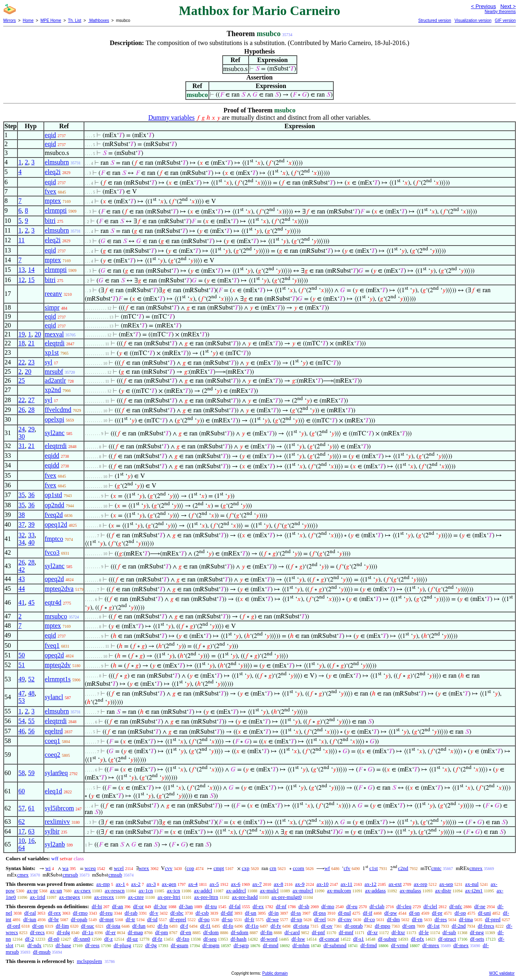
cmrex (476, 868)
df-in (273, 913)
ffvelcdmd (58, 410)
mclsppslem (89, 961)
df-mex (461, 945)
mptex (53, 201)
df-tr (130, 919)
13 (21, 270)
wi (48, 868)
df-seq (210, 939)
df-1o (88, 932)
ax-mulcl (269, 891)
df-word (269, 939)
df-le (424, 932)
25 (21, 380)
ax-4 (193, 884)
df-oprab (354, 926)
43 (21, 579)
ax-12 (371, 884)
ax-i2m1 (474, 891)
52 (31, 679)
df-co (369, 919)
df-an (117, 906)
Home (28, 20)
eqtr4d (53, 602)
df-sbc (177, 913)
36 (31, 495)
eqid (50, 135)
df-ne (479, 906)
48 (31, 693)
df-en (186, 932)
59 (31, 773)
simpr (52, 307)
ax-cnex (83, 891)
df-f (184, 926)
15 (31, 280)
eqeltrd (54, 731)
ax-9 (300, 884)
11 (21, 240)
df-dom (211, 932)
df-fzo (183, 939)
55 (31, 721)
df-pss (320, 913)
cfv (347, 868)
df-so (227, 919)
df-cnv (345, 919)
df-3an (186, 906)
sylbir (52, 831)
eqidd (52, 456)
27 (31, 400)
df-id (152, 919)
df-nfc (456, 906)
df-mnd (270, 945)
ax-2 (136, 884)
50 (21, 655)
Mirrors (10, 20)
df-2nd (459, 926)
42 (21, 570)
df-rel (320, 919)
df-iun (30, 919)
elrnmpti (56, 210)
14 (31, 270)
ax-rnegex (70, 897)
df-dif (227, 913)
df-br (54, 919)
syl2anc (55, 433)
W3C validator (502, 973)
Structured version (434, 20)
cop (190, 868)
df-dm (393, 919)
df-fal (235, 906)
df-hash (239, 939)
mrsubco (56, 616)
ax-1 (121, 884)
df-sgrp (241, 945)
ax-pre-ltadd (245, 897)
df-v (154, 913)
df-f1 (206, 926)
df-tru (211, 906)
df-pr (437, 913)
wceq (90, 868)
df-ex (258, 906)
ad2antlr (55, 380)
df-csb (202, 913)
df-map (135, 932)
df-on (38, 926)
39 (31, 524)
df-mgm (211, 945)
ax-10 (323, 884)
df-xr (373, 932)
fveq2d (54, 515)
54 (21, 721)
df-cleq (404, 906)
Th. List (75, 20)
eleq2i (53, 172)
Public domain (275, 973)
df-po (204, 919)
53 (21, 701)
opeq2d (54, 579)
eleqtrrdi (56, 446)
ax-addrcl (236, 891)
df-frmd (369, 945)
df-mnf (346, 932)
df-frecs (486, 926)
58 (21, 773)
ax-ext (395, 884)
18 (21, 343)
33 (31, 535)
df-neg (477, 932)
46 (21, 731)
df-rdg (63, 932)
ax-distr (443, 891)
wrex (144, 868)
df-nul (344, 913)
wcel (119, 868)
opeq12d (56, 524)
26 (21, 410)
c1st (374, 868)
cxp (246, 868)
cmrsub (70, 875)
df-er (110, 932)
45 (31, 602)
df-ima (466, 919)
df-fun (139, 926)
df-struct (447, 939)
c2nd (403, 868)
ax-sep (446, 884)
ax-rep (420, 884)
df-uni (485, 913)
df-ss (296, 913)
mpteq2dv (58, 665)
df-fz (157, 939)
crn (273, 868)
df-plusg (122, 945)
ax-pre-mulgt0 (287, 897)
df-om (409, 926)
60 (21, 791)
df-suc (88, 926)
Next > (508, 6)
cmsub (115, 875)
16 (31, 841)
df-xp (296, 919)
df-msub (42, 952)
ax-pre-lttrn (206, 897)
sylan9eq (56, 773)
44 (21, 589)
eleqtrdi (55, 343)
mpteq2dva (59, 589)
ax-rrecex (104, 897)
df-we (272, 919)
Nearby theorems (500, 12)
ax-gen (169, 884)
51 (21, 665)
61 (31, 808)
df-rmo (80, 913)
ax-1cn (146, 891)
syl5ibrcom (59, 808)
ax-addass (375, 891)
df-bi (97, 906)
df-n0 (54, 939)
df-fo (228, 926)
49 (21, 679)
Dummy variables (172, 117)
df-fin (266, 932)
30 (21, 436)
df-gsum (179, 945)
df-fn (163, 926)
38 (21, 515)
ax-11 (346, 884)
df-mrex (431, 945)
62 (21, 822)
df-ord (14, 926)
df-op (460, 913)
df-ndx (35, 945)
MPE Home (51, 20)
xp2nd (53, 390)
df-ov (327, 926)
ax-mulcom (339, 891)
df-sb (304, 906)
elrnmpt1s (58, 679)
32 (21, 535)
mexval (54, 334)
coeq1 (52, 741)
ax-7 (257, 884)
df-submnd (335, 945)
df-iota (113, 926)
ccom (298, 868)
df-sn (415, 913)
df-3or (160, 906)
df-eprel (178, 919)
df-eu (352, 906)
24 (21, 429)
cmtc (436, 868)
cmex (23, 875)
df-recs (37, 932)
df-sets (477, 939)
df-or (138, 906)
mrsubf (54, 372)
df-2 (30, 939)
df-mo (328, 906)
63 (31, 831)
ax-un (56, 891)
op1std (53, 495)
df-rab (131, 913)
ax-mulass (411, 891)
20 (38, 334)
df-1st (433, 926)
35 (21, 495)
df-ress (92, 945)
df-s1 (359, 939)
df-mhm (301, 945)
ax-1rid (38, 897)
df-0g (151, 945)
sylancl (54, 697)
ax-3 (151, 884)
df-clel (430, 906)
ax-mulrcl (303, 891)
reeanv (53, 294)
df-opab (79, 919)
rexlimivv (57, 822)
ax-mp (103, 884)
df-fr (249, 919)
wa (65, 868)
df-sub (449, 932)
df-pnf (318, 932)
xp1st (52, 352)
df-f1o (252, 926)
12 (21, 280)
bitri (50, 221)
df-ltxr (398, 932)
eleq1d (53, 791)
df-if (368, 913)
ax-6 (236, 884)
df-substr (387, 939)
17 (21, 831)
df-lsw (298, 939)
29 (31, 429)
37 (21, 524)
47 (21, 693)
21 (31, 343)
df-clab (377, 906)
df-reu (106, 913)
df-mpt (106, 919)
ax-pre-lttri (169, 897)
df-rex (54, 913)
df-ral (30, 913)
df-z (108, 939)
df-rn (417, 919)
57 (21, 808)
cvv (168, 868)
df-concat (329, 939)
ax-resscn (115, 891)
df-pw (391, 913)
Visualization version (473, 20)
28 (31, 410)
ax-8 (278, 884)
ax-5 (214, 884)
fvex (50, 191)
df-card (292, 932)
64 (21, 848)
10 (21, 841)
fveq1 (52, 645)
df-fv (276, 926)
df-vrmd (400, 945)
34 (21, 542)
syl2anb (55, 844)
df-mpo (382, 926)
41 (21, 602)
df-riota (301, 926)
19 (21, 334)
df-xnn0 (82, 939)
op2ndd (54, 505)
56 (31, 731)
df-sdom (239, 932)
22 (21, 362)
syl (48, 362)
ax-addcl (203, 891)
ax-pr (32, 891)
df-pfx (417, 939)
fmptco (54, 539)
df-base (63, 945)
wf (327, 868)
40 (31, 542)
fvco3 (52, 552)
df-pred (493, 919)
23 (31, 362)
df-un (251, 913)
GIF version (505, 20)
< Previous (483, 6)
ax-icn (173, 891)
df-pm (161, 932)
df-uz (132, 939)
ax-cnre (136, 897)
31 (21, 446)
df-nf (281, 906)
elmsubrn (57, 162)
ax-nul (472, 884)
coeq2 (52, 755)
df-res (441, 919)
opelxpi (54, 419)
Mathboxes (99, 20)
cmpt (219, 868)
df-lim (62, 926)
